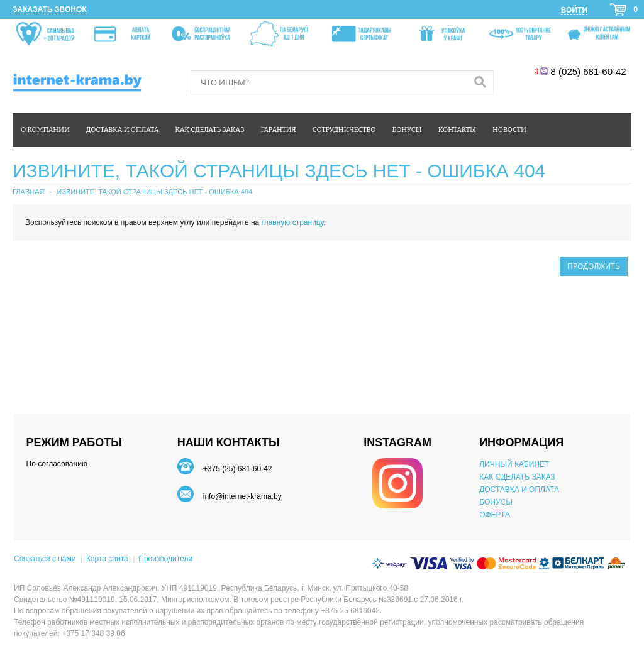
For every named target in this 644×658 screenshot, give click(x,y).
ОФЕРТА (495, 515)
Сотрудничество (344, 130)
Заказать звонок (50, 9)
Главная (28, 192)
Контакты (457, 130)
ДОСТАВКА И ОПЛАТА (519, 490)
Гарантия (279, 130)
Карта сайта (107, 559)
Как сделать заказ (209, 130)
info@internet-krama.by (242, 496)
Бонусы (407, 130)
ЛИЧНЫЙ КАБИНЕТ (514, 464)
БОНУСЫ (496, 502)
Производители (165, 559)
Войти (574, 10)
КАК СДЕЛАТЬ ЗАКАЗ (517, 477)
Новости (509, 130)
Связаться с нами (45, 559)
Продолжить (594, 266)
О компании (45, 130)
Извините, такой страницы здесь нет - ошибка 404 (154, 192)
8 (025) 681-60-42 (590, 71)
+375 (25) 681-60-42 (238, 469)
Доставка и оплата (122, 130)
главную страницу (293, 222)
